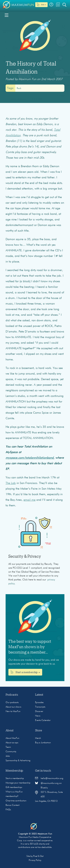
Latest (39, 695)
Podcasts (12, 695)
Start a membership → (25, 672)
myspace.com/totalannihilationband (30, 458)
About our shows (13, 707)
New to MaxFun (13, 711)
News (38, 716)
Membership (14, 771)
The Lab (11, 483)
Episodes (39, 703)
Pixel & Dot (38, 856)
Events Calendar (43, 720)
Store (39, 730)
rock (19, 88)
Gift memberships (14, 787)
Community (11, 752)
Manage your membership (18, 783)
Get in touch (43, 771)
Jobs (8, 756)
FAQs (8, 810)
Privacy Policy (35, 860)
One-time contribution (16, 801)
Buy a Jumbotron (43, 743)
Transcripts (40, 707)
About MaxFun (12, 738)
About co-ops (12, 743)
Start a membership (15, 778)
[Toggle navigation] (7, 15)
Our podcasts (12, 703)
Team (8, 747)
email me (29, 500)
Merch (38, 738)
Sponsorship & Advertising (18, 761)
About (10, 730)
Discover (39, 711)
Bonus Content (13, 805)
